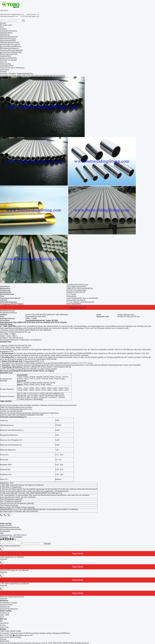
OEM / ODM (4, 615)
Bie (1, 621)
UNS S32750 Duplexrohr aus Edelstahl (14, 570)
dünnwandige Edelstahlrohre (11, 529)
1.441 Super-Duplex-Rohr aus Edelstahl (15, 584)
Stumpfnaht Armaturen (9, 603)
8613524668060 (16, 537)
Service (3, 625)
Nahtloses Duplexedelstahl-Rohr (12, 597)
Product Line (5, 613)
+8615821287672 (20, 535)
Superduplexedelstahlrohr (10, 527)
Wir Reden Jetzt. (6, 25)
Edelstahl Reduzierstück (9, 609)
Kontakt (47, 544)
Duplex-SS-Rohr (6, 525)
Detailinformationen (7, 311)
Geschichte (4, 623)
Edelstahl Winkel (6, 605)
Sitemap (3, 639)
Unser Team (4, 627)
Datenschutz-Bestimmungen (11, 637)
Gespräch (73, 308)
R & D (2, 617)
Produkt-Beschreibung (8, 313)
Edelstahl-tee (5, 607)
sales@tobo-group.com (24, 635)
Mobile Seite (5, 641)
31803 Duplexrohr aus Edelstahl (12, 557)
